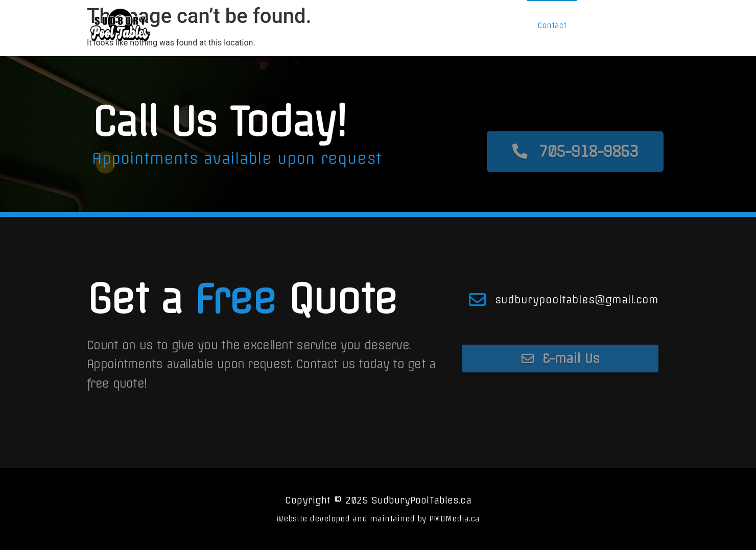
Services (412, 26)
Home (337, 26)
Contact (552, 26)
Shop (485, 26)
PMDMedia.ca (454, 519)
